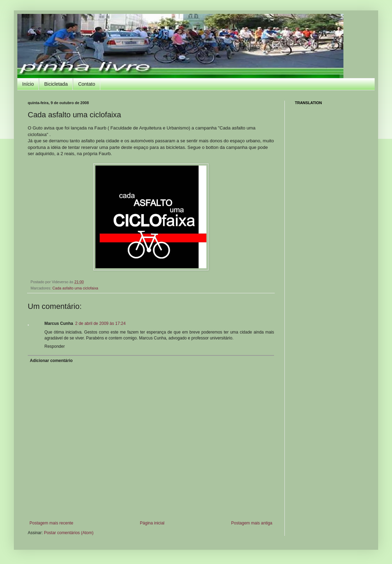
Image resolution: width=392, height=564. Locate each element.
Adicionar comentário (51, 361)
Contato (87, 84)
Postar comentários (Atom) (69, 533)
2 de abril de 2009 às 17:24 (100, 323)
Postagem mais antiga (252, 523)
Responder (55, 346)
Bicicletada (56, 84)
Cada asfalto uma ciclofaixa (75, 288)
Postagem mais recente (51, 523)
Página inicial (152, 523)
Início (28, 84)
